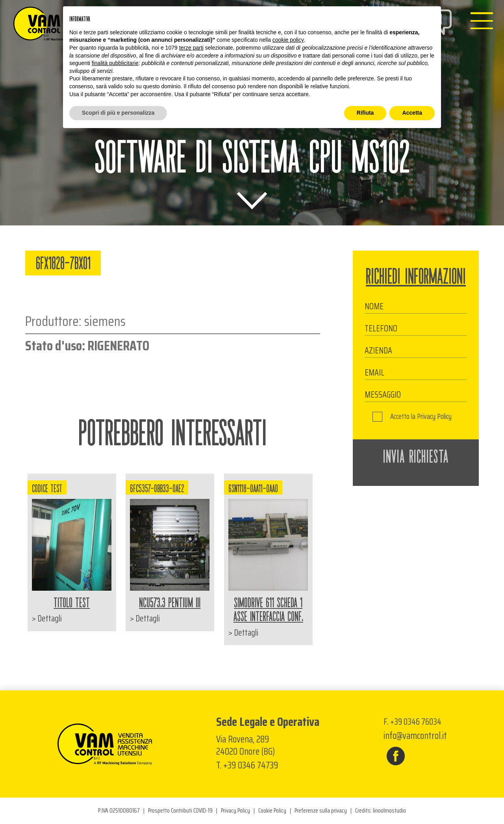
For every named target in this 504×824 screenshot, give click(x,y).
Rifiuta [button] (365, 113)
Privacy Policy (434, 417)
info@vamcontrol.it (415, 736)
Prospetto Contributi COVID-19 (180, 811)
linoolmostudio (389, 811)
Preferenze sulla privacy (321, 811)
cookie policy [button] (288, 40)
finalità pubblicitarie (115, 63)
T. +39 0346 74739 (247, 765)
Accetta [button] (412, 113)
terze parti (191, 48)
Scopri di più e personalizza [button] (118, 113)
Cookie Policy (272, 811)
